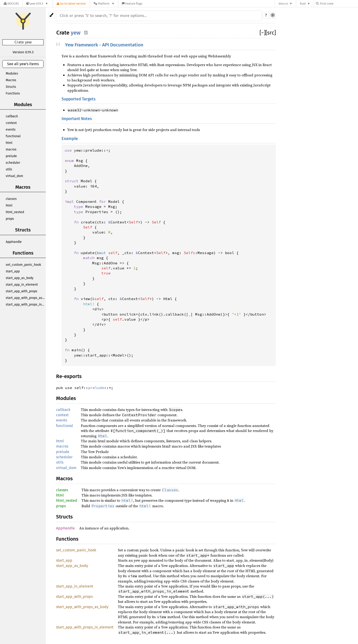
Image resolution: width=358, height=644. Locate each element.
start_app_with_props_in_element (26, 305)
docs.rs (283, 4)
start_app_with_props (22, 291)
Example (70, 139)
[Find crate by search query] (339, 4)
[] (263, 33)
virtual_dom (14, 176)
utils (9, 169)
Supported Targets (79, 99)
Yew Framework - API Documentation (104, 45)
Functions (13, 93)
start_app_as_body (20, 278)
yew (76, 33)
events (11, 130)
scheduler (13, 163)
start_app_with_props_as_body (26, 298)
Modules (12, 74)
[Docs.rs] (11, 4)
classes (11, 199)
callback (12, 116)
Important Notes (77, 119)
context (11, 123)
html (9, 143)
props (10, 219)
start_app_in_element (22, 285)
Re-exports (69, 376)
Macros (11, 80)
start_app (13, 271)
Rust (303, 4)
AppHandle (14, 242)
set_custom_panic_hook (23, 265)
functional (13, 136)
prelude (11, 156)
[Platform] (104, 4)
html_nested (15, 212)
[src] (271, 33)
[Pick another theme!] (51, 15)
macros (11, 149)
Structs (11, 87)
